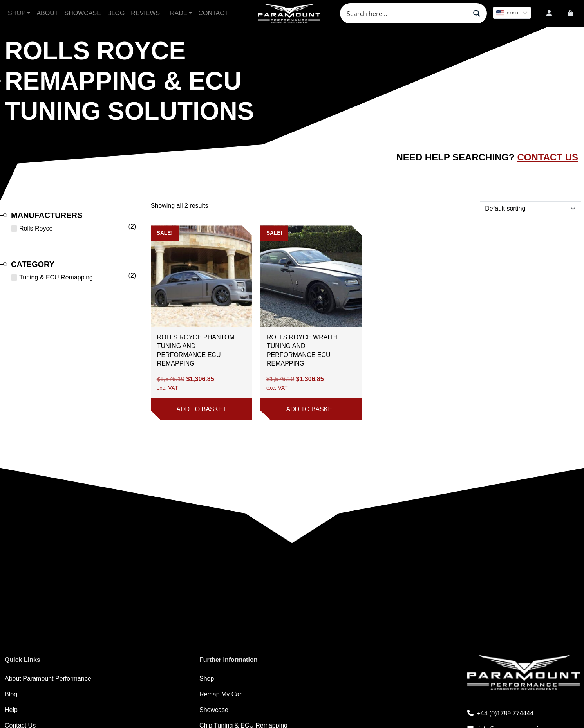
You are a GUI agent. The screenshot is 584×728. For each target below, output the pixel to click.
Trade (177, 13)
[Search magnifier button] (477, 13)
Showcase (83, 13)
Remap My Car (221, 694)
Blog (116, 13)
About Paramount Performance (48, 678)
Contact (213, 13)
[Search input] (406, 13)
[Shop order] (531, 209)
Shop (17, 13)
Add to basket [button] (201, 409)
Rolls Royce (36, 228)
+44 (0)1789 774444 (500, 713)
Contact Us (548, 157)
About (47, 13)
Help (11, 710)
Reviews (145, 13)
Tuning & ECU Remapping (56, 277)
